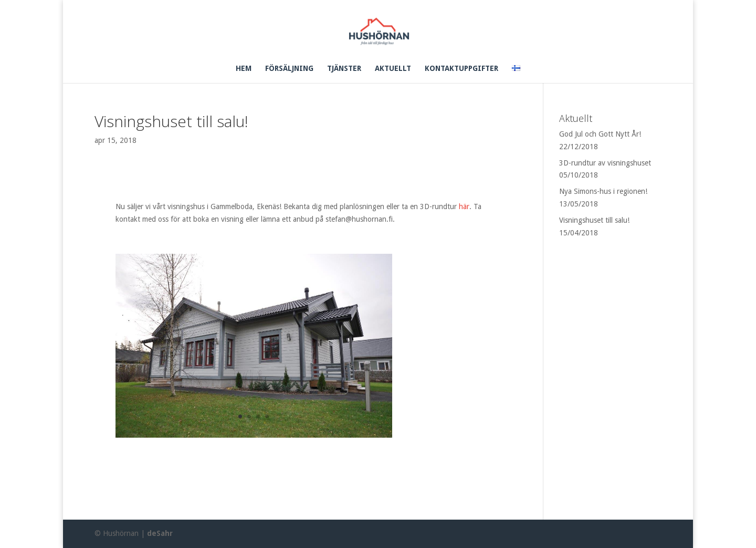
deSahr (160, 533)
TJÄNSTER (344, 69)
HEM (244, 69)
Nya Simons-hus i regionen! (603, 191)
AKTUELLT (393, 69)
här (464, 206)
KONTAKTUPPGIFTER (461, 69)
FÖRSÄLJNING (289, 69)
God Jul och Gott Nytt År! (600, 134)
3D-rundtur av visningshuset (605, 163)
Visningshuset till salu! (594, 220)
